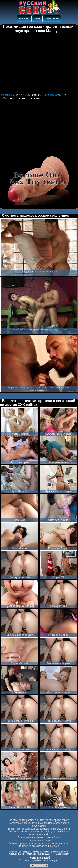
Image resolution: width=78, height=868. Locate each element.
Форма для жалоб (39, 858)
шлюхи (35, 98)
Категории (24, 19)
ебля (22, 98)
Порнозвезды (52, 19)
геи (12, 98)
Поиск (37, 19)
